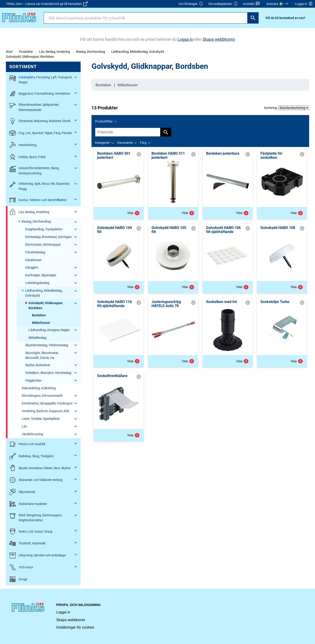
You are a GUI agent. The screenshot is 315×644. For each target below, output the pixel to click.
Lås (24, 426)
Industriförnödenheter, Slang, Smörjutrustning (34, 170)
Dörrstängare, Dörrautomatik (42, 396)
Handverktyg (23, 145)
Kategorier (102, 143)
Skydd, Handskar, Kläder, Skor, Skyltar (40, 468)
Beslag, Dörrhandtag (91, 52)
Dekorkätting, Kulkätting (39, 388)
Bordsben (39, 315)
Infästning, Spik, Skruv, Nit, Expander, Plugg (40, 186)
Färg (143, 143)
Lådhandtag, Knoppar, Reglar (49, 330)
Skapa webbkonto (71, 620)
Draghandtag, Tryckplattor (44, 229)
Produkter (26, 52)
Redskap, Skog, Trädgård (31, 456)
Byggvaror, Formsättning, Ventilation (40, 94)
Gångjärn (32, 267)
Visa (134, 213)
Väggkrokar (33, 380)
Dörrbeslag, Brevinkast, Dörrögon (48, 237)
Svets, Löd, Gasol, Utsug (31, 531)
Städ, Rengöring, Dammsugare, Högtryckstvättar (36, 517)
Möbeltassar (41, 323)
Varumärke (125, 143)
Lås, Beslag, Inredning (55, 52)
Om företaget (191, 4)
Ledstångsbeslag (37, 283)
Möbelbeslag (37, 338)
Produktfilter (104, 121)
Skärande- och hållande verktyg (36, 480)
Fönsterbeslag (35, 252)
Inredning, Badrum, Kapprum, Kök (45, 411)
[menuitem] (278, 4)
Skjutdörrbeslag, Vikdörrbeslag (47, 345)
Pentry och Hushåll (27, 444)
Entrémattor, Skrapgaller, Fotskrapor (47, 403)
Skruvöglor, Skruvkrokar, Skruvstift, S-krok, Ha (42, 355)
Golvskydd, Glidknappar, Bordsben (30, 57)
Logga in (63, 612)
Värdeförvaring (32, 434)
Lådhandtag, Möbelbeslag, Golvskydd (138, 52)
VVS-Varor (21, 567)
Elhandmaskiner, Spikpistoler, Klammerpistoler (34, 107)
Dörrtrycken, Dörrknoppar (43, 245)
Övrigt (18, 579)
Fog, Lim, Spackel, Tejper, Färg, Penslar (41, 133)
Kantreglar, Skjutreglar (41, 275)
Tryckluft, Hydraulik (27, 543)
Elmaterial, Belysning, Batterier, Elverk (40, 121)
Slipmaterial (22, 492)
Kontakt (251, 4)
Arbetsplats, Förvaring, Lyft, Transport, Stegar (41, 79)
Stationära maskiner (28, 504)
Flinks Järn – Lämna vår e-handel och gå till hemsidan (47, 4)
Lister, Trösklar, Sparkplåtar (41, 419)
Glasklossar (33, 260)
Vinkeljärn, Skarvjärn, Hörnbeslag (48, 373)
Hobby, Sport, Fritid (27, 157)
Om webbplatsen (223, 4)
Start (9, 52)
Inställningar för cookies (75, 627)
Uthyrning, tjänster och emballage (37, 555)
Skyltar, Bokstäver (38, 365)
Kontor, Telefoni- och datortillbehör (38, 200)
